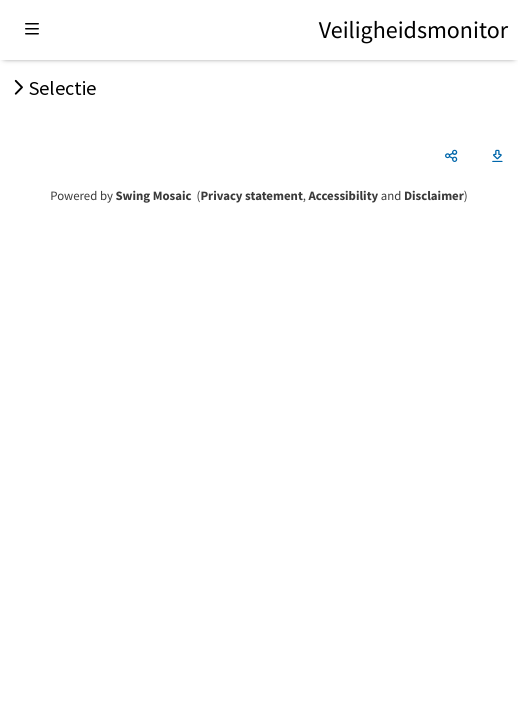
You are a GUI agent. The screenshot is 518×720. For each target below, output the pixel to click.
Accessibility (344, 196)
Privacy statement (251, 196)
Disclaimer (434, 196)
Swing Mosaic (153, 196)
